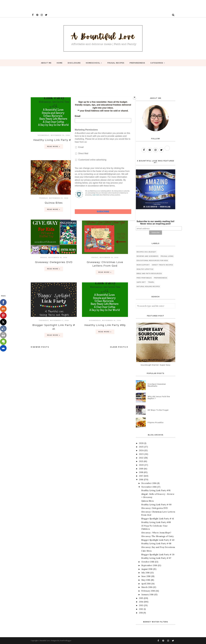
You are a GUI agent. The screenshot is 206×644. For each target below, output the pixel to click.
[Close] (135, 97)
